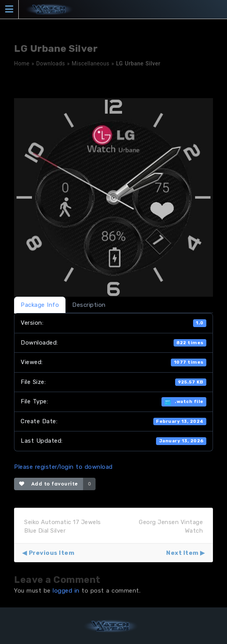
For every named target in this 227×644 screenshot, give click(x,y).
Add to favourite (49, 484)
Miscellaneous (91, 63)
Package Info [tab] (40, 305)
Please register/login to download (63, 467)
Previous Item (52, 553)
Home (22, 63)
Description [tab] (89, 305)
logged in (66, 591)
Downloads (51, 63)
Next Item (182, 553)
